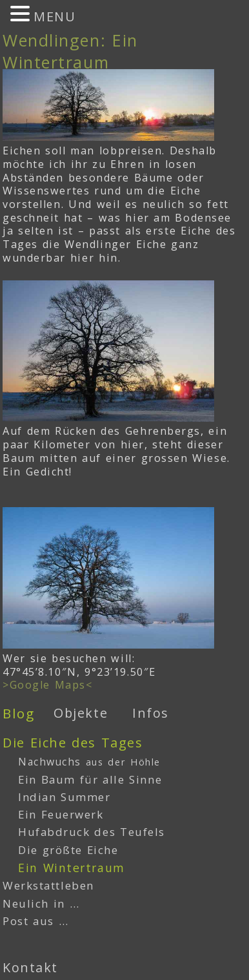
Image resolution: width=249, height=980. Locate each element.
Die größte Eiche (68, 850)
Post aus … (35, 921)
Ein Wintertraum (72, 868)
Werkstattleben (48, 885)
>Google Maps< (48, 685)
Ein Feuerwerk (61, 814)
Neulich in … (41, 903)
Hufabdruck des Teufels (92, 832)
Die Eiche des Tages (73, 743)
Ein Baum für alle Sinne (90, 779)
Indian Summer (65, 797)
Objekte (81, 713)
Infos (151, 713)
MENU (55, 16)
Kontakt (30, 967)
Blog (18, 713)
